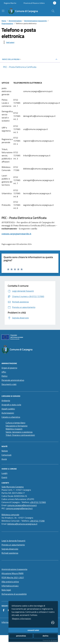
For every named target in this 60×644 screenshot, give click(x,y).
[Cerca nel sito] (53, 11)
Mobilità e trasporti (14, 429)
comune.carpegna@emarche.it (16, 234)
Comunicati (7, 455)
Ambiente (6, 401)
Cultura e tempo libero (15, 423)
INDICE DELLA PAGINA (12, 59)
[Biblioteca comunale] (10, 515)
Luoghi (5, 473)
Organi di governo (9, 368)
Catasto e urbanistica (11, 417)
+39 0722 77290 (37, 521)
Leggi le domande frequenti (13, 541)
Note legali (6, 590)
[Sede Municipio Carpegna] (13, 487)
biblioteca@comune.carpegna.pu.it (22, 524)
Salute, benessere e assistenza (19, 432)
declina (45, 636)
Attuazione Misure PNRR (12, 573)
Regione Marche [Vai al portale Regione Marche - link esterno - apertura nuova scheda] (10, 3)
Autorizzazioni (8, 413)
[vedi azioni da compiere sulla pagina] (8, 42)
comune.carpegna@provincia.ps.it (22, 505)
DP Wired (54, 640)
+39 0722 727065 (38, 502)
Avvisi (4, 459)
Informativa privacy (10, 586)
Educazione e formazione (17, 426)
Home (4, 21)
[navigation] (3, 11)
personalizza (21, 636)
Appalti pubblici (8, 409)
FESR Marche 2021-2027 (13, 577)
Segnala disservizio (10, 549)
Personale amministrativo (13, 380)
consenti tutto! (33, 630)
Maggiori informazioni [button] (22, 618)
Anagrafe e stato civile (11, 405)
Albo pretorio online (10, 582)
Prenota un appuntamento (13, 545)
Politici (5, 376)
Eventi (4, 477)
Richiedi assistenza (10, 553)
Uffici (4, 372)
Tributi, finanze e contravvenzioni (20, 435)
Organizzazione (7, 23)
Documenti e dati (9, 384)
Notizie (5, 451)
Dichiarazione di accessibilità (14, 594)
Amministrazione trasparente (35, 21)
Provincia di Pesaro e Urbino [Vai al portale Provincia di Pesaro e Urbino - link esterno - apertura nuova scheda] (34, 3)
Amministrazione (15, 21)
